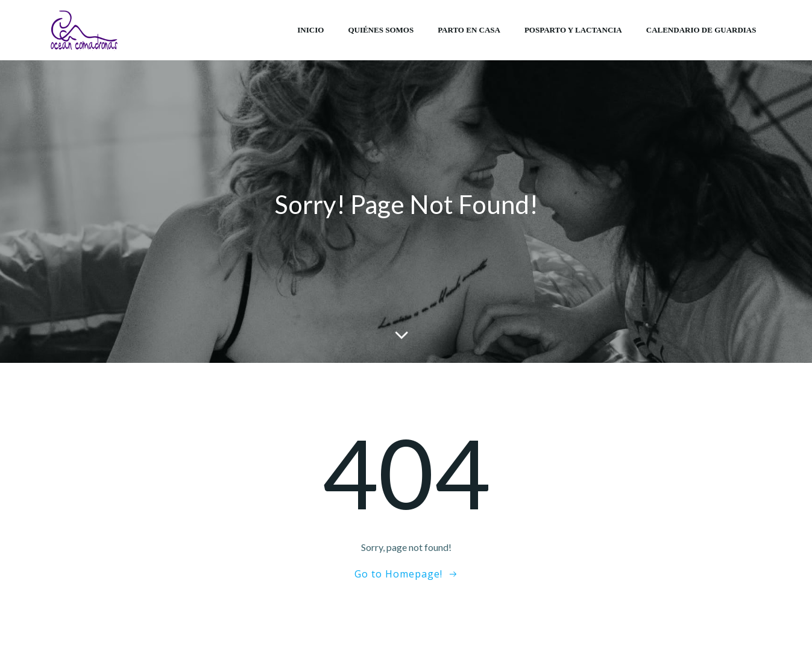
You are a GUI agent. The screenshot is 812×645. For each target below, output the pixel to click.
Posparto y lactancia (573, 30)
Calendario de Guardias (701, 30)
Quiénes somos (381, 30)
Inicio (310, 30)
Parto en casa (469, 30)
